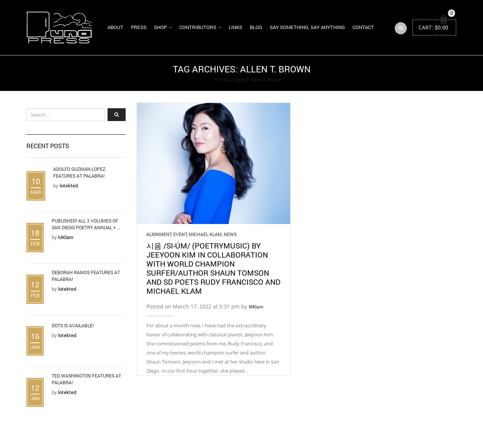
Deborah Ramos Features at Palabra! (86, 276)
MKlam (256, 307)
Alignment (159, 234)
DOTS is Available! (73, 325)
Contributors (198, 27)
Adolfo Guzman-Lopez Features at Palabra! (79, 172)
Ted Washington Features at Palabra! (86, 379)
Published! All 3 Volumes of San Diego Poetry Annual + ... (86, 224)
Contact (363, 27)
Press (139, 27)
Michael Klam (205, 234)
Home (205, 80)
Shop (160, 27)
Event (180, 234)
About (115, 27)
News (230, 234)
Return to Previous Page (428, 73)
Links (235, 27)
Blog (256, 27)
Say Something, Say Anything (307, 27)
